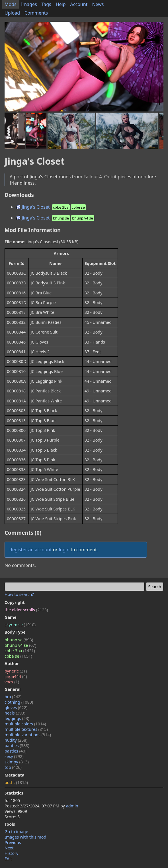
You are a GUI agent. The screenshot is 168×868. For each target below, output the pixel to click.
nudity (16, 740)
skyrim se (20, 625)
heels (15, 713)
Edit (8, 859)
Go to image (16, 832)
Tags (46, 4)
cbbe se (18, 656)
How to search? (19, 594)
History (11, 853)
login (64, 550)
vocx (12, 682)
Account (79, 4)
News (98, 4)
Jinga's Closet (51, 207)
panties (17, 746)
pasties (16, 751)
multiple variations (28, 735)
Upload (12, 13)
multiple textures (26, 729)
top (13, 767)
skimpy (17, 762)
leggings (17, 718)
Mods (11, 4)
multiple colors (25, 724)
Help (61, 4)
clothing (19, 702)
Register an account (31, 550)
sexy (14, 756)
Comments (36, 13)
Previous (13, 842)
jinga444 (16, 676)
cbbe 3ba (20, 651)
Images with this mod (25, 837)
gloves (16, 708)
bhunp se (19, 640)
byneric (16, 671)
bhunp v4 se (20, 645)
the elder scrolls (26, 610)
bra (13, 697)
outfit (16, 782)
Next (9, 848)
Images (29, 4)
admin (72, 806)
